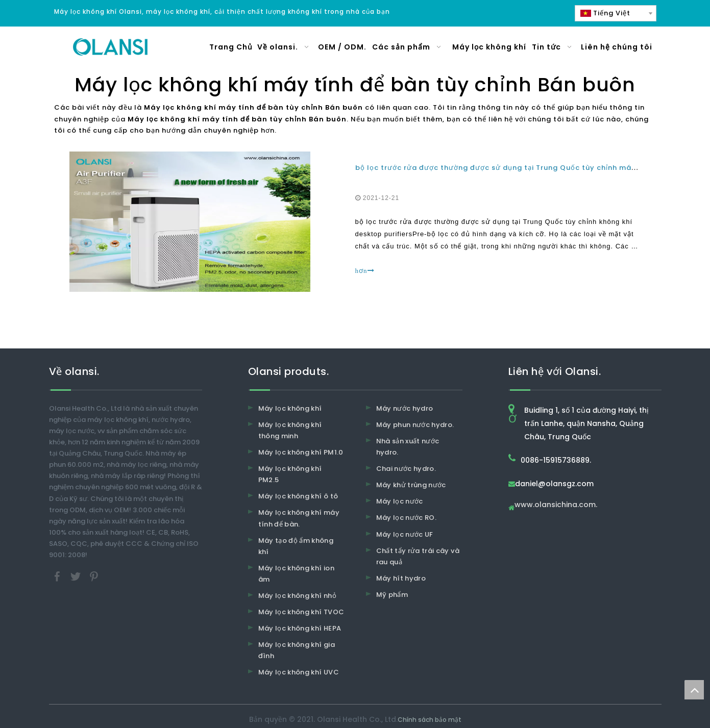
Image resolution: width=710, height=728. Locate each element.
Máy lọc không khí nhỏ (297, 596)
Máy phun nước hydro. (415, 425)
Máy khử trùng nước (411, 485)
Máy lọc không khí (290, 408)
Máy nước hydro (405, 408)
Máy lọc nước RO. (407, 518)
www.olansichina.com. (556, 505)
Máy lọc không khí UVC (299, 672)
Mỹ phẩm (392, 595)
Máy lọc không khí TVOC (301, 612)
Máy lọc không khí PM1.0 (301, 452)
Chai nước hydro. (406, 469)
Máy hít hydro (401, 578)
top (694, 690)
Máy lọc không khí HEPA (300, 628)
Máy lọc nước (400, 501)
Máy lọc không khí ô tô (298, 496)
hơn (365, 271)
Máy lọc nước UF (405, 534)
